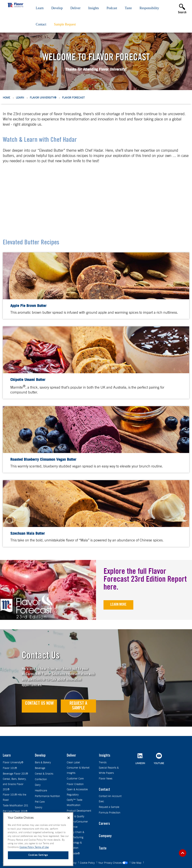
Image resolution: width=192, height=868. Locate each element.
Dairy (38, 785)
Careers (104, 824)
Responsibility (149, 8)
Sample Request (65, 24)
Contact (41, 24)
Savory (39, 808)
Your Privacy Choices (113, 863)
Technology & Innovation (74, 845)
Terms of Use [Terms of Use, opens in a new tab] (42, 847)
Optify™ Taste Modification (75, 803)
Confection (41, 779)
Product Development (79, 811)
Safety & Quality (75, 817)
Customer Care (75, 779)
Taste (128, 8)
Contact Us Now (39, 704)
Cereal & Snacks (44, 774)
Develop (57, 8)
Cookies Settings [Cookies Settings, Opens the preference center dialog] (38, 855)
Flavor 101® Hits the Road (15, 797)
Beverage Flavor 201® (15, 774)
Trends (103, 763)
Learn (40, 8)
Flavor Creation (75, 784)
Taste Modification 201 (16, 806)
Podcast (112, 8)
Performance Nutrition (47, 796)
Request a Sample (78, 706)
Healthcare (41, 791)
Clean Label (73, 763)
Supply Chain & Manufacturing (75, 835)
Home (6, 98)
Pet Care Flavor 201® (15, 811)
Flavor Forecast (73, 98)
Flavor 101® (10, 768)
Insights (94, 8)
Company (105, 836)
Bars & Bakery (43, 763)
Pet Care (40, 802)
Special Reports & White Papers (109, 770)
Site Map (137, 863)
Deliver (76, 8)
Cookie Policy (88, 863)
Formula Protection (110, 813)
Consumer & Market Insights (78, 770)
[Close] (69, 818)
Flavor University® (43, 98)
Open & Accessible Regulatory (77, 792)
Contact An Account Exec (110, 799)
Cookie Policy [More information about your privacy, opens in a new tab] (27, 847)
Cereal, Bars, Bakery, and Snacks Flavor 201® (15, 784)
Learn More (118, 605)
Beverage (40, 768)
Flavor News (106, 779)
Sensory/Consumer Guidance (77, 824)
